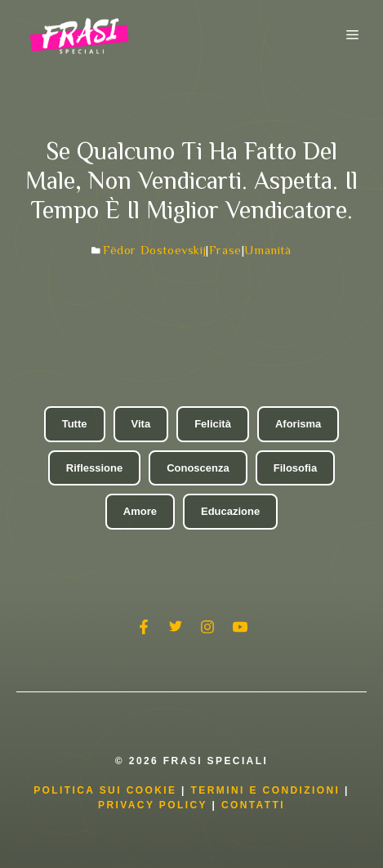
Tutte (75, 424)
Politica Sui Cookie (105, 790)
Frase (225, 250)
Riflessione (94, 468)
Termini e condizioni (266, 790)
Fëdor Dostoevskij (154, 250)
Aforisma (298, 424)
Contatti (253, 805)
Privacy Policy (155, 805)
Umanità (267, 250)
